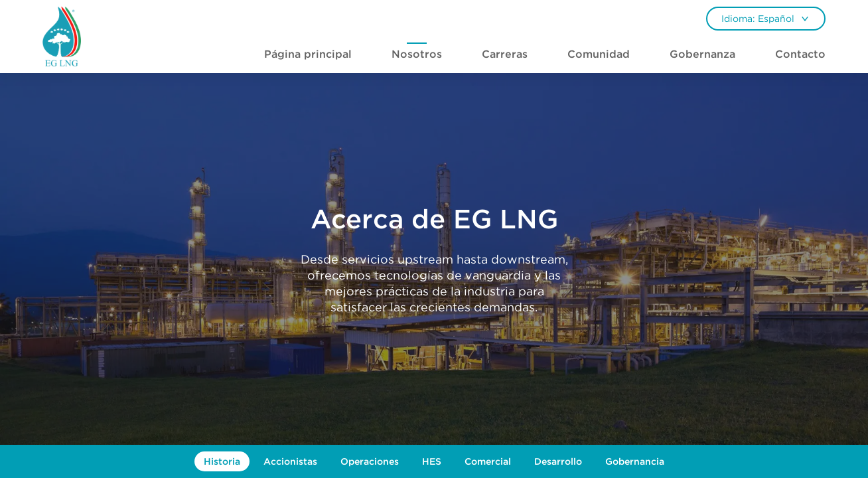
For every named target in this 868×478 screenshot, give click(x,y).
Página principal (308, 54)
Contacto (800, 54)
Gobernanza (702, 54)
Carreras (505, 54)
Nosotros (417, 54)
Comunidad (599, 54)
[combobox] (766, 19)
